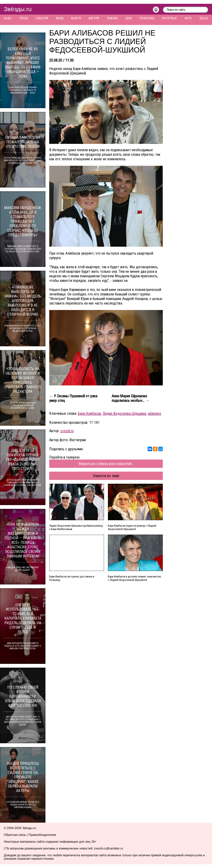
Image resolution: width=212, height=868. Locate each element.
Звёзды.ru (18, 9)
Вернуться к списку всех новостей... (106, 464)
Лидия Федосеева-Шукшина (124, 413)
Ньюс (8, 18)
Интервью (169, 18)
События (42, 18)
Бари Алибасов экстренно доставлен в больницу (72, 578)
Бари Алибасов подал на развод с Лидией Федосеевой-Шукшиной (132, 527)
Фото (188, 18)
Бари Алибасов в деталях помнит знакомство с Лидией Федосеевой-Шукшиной (134, 578)
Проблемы (147, 18)
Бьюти (76, 18)
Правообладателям (42, 835)
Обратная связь (15, 835)
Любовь (112, 18)
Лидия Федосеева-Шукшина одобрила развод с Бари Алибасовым (76, 527)
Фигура (94, 18)
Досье (204, 18)
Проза (24, 18)
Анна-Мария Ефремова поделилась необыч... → (130, 398)
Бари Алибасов (89, 413)
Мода (60, 18)
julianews (154, 413)
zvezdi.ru (67, 431)
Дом (129, 18)
